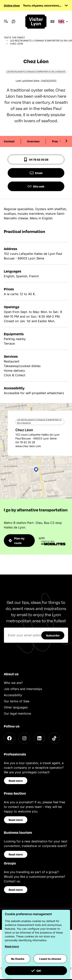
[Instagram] (24, 738)
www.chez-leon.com (28, 446)
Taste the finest (14, 38)
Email (36, 173)
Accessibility (13, 695)
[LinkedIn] (39, 738)
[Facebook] (9, 738)
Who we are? (13, 683)
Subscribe (53, 635)
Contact (9, 141)
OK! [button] (36, 971)
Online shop (12, 5)
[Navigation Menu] (6, 21)
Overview (33, 141)
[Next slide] (66, 141)
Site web (36, 186)
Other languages (16, 707)
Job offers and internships (23, 689)
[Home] (36, 22)
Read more (16, 781)
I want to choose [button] (50, 959)
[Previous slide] (60, 141)
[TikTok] (54, 738)
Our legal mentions (17, 713)
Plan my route (17, 541)
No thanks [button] (18, 959)
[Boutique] (52, 21)
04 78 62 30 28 (36, 159)
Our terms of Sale (17, 701)
